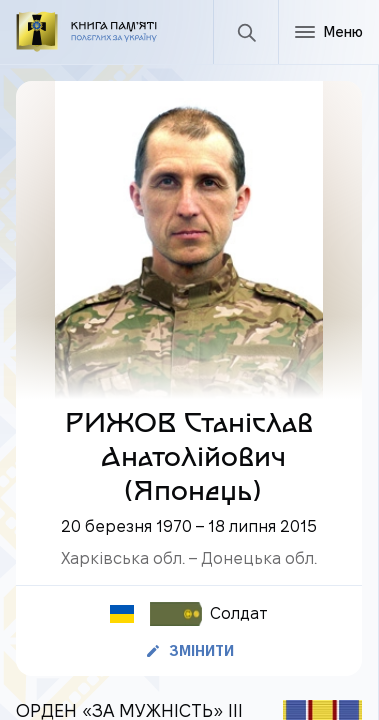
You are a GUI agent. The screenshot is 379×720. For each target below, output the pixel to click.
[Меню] (328, 32)
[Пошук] (245, 32)
